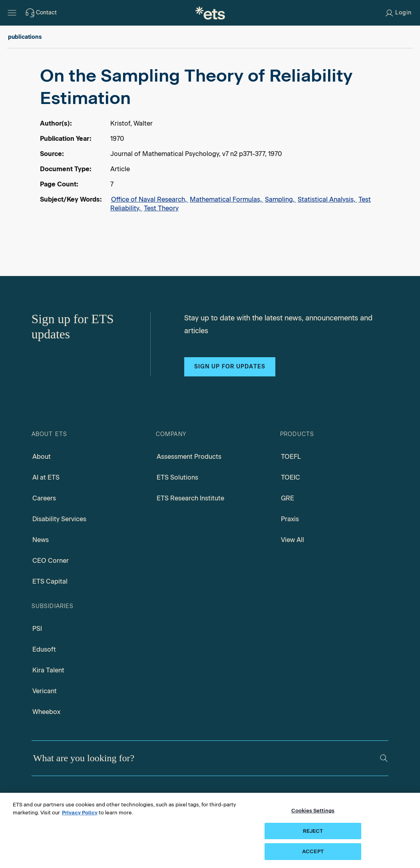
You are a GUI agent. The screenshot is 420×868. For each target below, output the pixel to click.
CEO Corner (51, 561)
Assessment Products (189, 457)
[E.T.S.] (210, 13)
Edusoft (44, 649)
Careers (44, 498)
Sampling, (281, 199)
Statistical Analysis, (327, 199)
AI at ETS (46, 477)
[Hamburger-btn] (12, 13)
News (41, 540)
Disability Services (59, 519)
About (42, 457)
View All (293, 540)
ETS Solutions (177, 477)
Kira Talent (48, 670)
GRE (288, 498)
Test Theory (161, 208)
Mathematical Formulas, (227, 199)
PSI (37, 629)
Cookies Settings (313, 811)
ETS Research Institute (190, 498)
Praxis (290, 519)
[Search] (384, 758)
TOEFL (291, 457)
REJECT (313, 831)
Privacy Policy (80, 813)
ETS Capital (50, 581)
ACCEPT (313, 851)
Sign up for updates (230, 367)
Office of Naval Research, (150, 199)
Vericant (45, 691)
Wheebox (46, 712)
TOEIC (291, 477)
